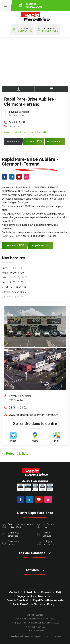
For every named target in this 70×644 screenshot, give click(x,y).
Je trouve (22, 30)
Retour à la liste (15, 454)
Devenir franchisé (17, 600)
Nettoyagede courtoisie (46, 543)
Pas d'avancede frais (11, 543)
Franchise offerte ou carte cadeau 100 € (17, 526)
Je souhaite (48, 30)
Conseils (46, 592)
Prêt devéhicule (44, 534)
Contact (14, 592)
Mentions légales (35, 615)
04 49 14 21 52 (17, 122)
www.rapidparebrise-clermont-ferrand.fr (26, 132)
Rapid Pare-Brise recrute (48, 600)
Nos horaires (13, 141)
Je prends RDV (34, 141)
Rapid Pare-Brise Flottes (28, 604)
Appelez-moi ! (55, 141)
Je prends (43, 5)
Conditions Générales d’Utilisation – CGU (35, 619)
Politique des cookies (35, 627)
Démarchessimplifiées (11, 534)
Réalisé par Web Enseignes (21, 636)
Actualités (30, 592)
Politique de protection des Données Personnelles (35, 623)
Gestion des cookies (35, 631)
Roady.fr (52, 604)
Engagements (25, 596)
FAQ (59, 592)
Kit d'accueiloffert (46, 526)
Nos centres (46, 596)
